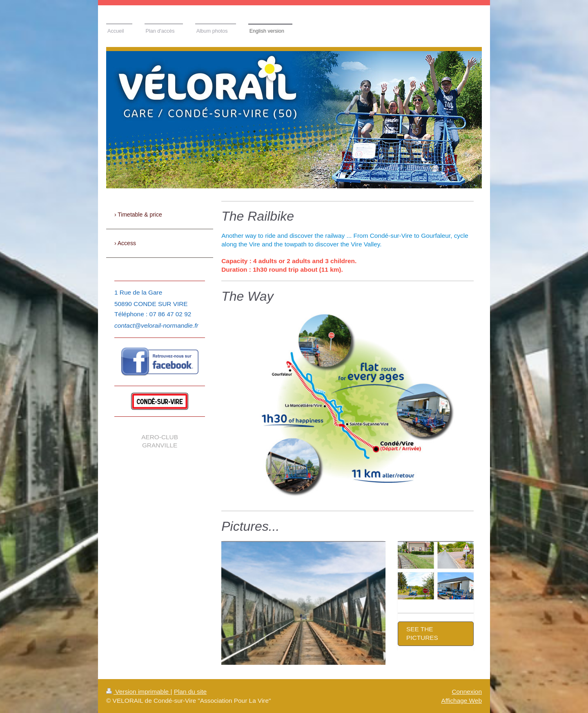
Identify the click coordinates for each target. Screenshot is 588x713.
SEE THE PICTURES (422, 633)
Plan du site (190, 692)
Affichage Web (461, 701)
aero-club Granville (160, 441)
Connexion (467, 692)
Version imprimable (138, 692)
